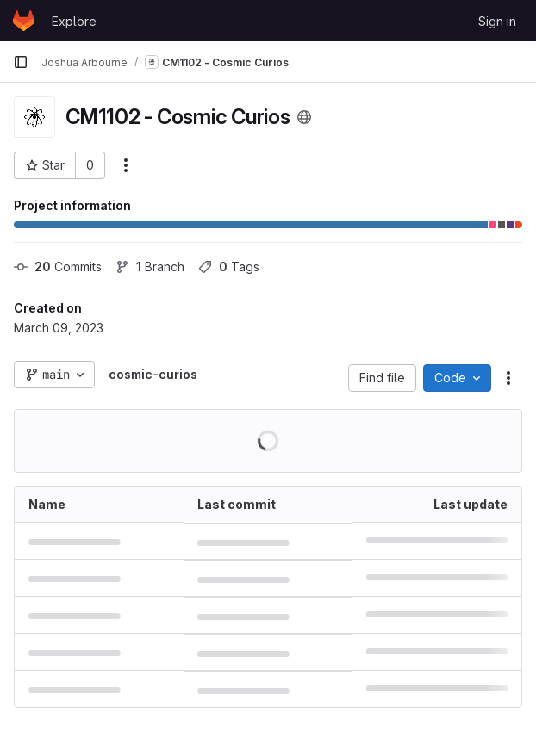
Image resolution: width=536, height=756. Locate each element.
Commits (58, 266)
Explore (74, 21)
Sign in (497, 21)
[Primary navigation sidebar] (21, 62)
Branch (150, 266)
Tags (229, 266)
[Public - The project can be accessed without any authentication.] (304, 117)
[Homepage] (24, 21)
